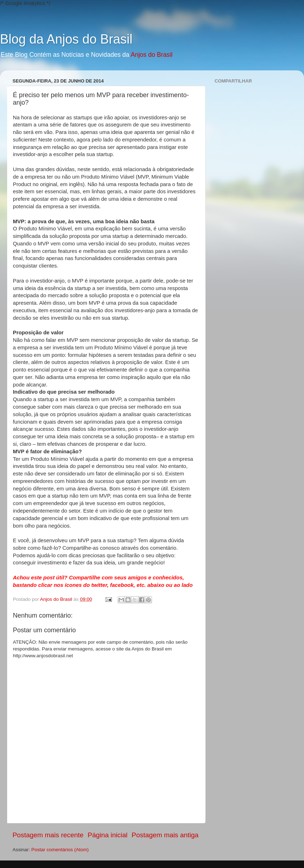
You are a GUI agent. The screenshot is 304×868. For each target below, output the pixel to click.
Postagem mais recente (48, 835)
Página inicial (107, 835)
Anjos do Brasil (151, 55)
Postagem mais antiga (165, 835)
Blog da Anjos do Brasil (66, 39)
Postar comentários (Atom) (60, 850)
